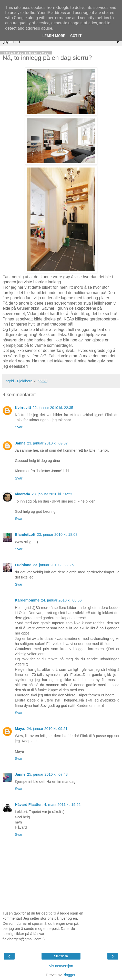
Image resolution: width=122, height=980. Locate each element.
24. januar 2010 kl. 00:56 (61, 600)
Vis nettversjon (61, 966)
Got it (76, 36)
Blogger (69, 975)
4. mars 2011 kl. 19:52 (62, 805)
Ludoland (23, 565)
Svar (19, 427)
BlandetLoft (25, 534)
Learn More (54, 36)
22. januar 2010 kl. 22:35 (53, 408)
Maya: (20, 729)
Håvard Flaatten (29, 805)
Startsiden (61, 956)
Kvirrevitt (23, 408)
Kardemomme (27, 600)
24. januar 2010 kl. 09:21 (47, 729)
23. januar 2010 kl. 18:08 (57, 534)
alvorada (22, 494)
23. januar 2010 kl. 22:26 (53, 565)
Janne (20, 443)
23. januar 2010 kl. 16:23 (52, 494)
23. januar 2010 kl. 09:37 (47, 443)
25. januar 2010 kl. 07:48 (47, 774)
